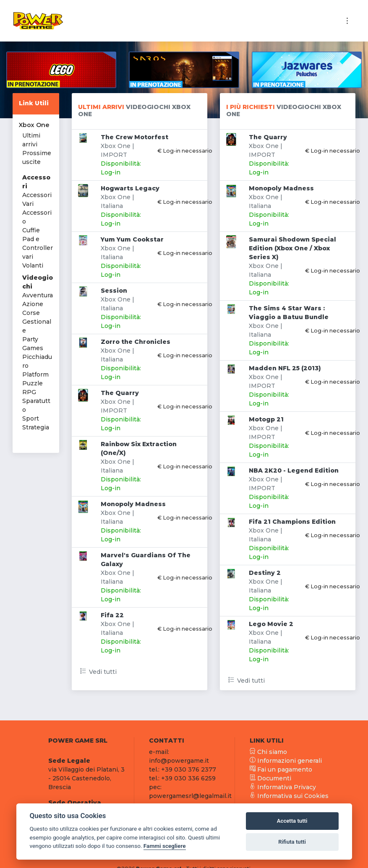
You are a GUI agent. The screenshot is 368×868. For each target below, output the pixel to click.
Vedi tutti (98, 672)
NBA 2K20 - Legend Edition (294, 470)
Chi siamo (268, 752)
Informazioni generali (286, 761)
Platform (35, 374)
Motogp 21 (266, 419)
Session (114, 291)
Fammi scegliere (165, 846)
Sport (31, 418)
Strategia (36, 427)
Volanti (33, 265)
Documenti (270, 778)
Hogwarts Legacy (130, 188)
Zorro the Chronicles (136, 342)
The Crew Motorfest (134, 137)
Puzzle (33, 383)
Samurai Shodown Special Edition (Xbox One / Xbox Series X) (292, 248)
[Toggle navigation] (347, 21)
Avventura (38, 295)
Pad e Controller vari (38, 248)
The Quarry (120, 393)
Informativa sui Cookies (289, 796)
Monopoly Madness (133, 504)
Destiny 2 (265, 573)
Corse (31, 313)
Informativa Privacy (283, 787)
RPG (29, 392)
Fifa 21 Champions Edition (292, 522)
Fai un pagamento (281, 769)
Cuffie (31, 230)
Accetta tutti (292, 821)
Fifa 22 (112, 615)
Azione (33, 304)
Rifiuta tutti (292, 842)
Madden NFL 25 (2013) (285, 368)
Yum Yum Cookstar (132, 239)
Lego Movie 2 (271, 624)
